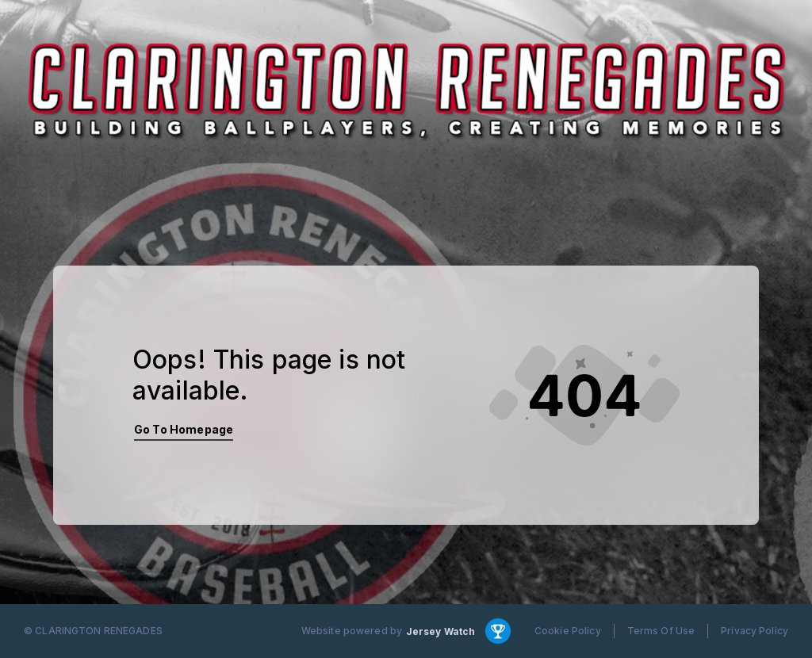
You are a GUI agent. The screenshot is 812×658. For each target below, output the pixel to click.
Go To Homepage (184, 429)
